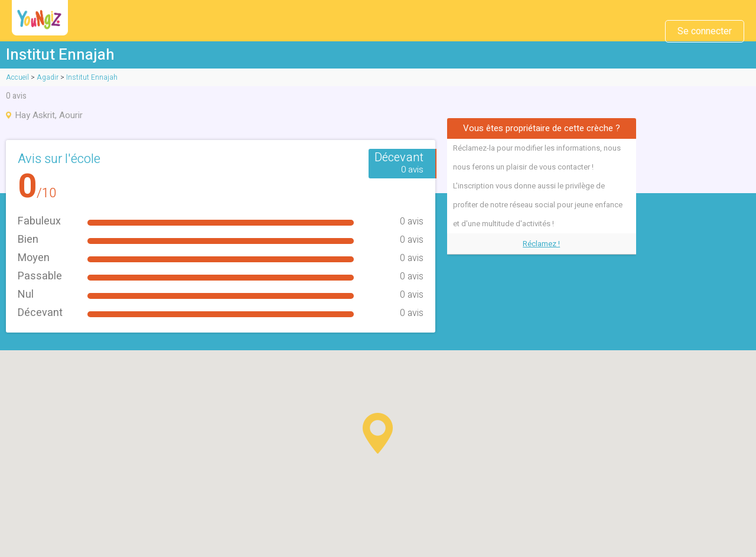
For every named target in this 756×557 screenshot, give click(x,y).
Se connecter (705, 31)
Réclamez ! (541, 244)
